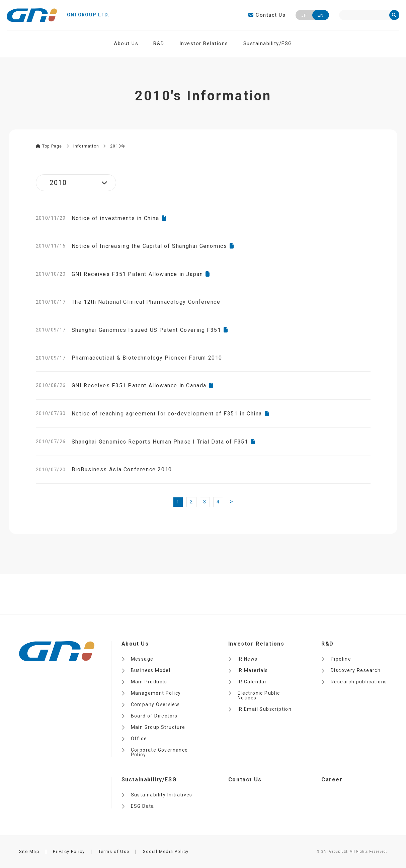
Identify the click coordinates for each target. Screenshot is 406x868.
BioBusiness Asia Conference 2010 (122, 469)
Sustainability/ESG (268, 43)
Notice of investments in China (115, 218)
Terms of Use (114, 851)
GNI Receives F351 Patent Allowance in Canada (139, 385)
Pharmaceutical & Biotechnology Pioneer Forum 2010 (147, 358)
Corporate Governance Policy (159, 752)
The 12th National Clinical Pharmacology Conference (146, 302)
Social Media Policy (166, 851)
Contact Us (267, 15)
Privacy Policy (69, 851)
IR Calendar (252, 682)
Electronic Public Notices (259, 695)
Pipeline (341, 659)
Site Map (29, 851)
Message (142, 659)
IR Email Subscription (265, 709)
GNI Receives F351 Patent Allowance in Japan (137, 274)
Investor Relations (204, 43)
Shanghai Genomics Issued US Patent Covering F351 (146, 330)
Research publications (359, 682)
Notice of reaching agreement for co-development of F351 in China (167, 414)
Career (332, 780)
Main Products (149, 682)
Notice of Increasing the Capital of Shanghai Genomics (149, 246)
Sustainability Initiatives (162, 795)
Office (139, 739)
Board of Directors (154, 716)
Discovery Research (356, 670)
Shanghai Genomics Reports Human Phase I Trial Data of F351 (160, 442)
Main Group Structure (158, 727)
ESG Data (143, 806)
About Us (126, 43)
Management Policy (156, 693)
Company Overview (155, 704)
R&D (159, 43)
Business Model (151, 670)
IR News (248, 659)
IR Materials (253, 670)
